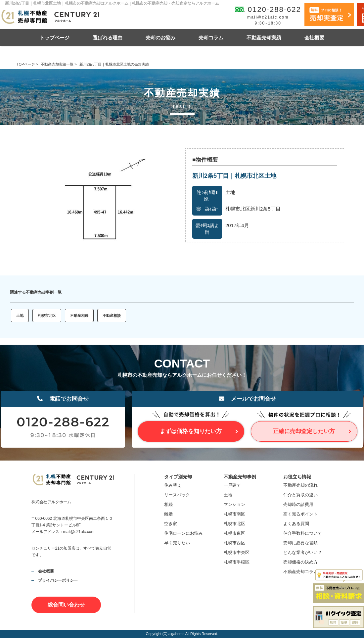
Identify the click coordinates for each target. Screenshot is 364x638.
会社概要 (314, 38)
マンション (234, 504)
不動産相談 (112, 316)
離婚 (168, 514)
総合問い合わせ (66, 605)
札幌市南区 (234, 514)
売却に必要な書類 (300, 543)
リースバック (177, 495)
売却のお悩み (160, 38)
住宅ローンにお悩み (183, 533)
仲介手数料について (303, 533)
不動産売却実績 (264, 38)
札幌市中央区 (237, 552)
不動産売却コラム (300, 572)
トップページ (55, 38)
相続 (168, 504)
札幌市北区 (47, 316)
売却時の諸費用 (298, 504)
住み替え (173, 485)
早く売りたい (177, 543)
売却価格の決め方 (300, 562)
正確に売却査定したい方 (304, 431)
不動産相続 (79, 316)
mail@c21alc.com (268, 17)
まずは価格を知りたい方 (191, 431)
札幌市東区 (234, 533)
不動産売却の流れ (300, 485)
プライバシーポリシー (58, 580)
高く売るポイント (300, 514)
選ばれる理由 (108, 38)
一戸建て (232, 485)
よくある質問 (296, 524)
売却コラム (211, 38)
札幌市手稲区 (237, 562)
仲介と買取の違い (300, 495)
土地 (20, 316)
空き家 (171, 524)
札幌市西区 (234, 543)
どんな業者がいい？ (303, 552)
